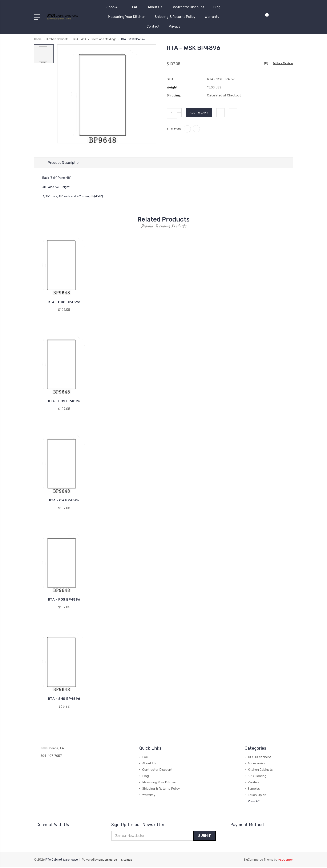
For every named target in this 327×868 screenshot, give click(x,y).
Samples (254, 789)
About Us (155, 7)
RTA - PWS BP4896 (64, 302)
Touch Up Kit (257, 796)
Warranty (212, 17)
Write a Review (283, 63)
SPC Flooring (257, 777)
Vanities (253, 783)
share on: (174, 128)
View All (254, 802)
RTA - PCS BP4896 (64, 402)
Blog (217, 7)
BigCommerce (108, 861)
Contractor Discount (188, 7)
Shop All (115, 7)
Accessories (256, 764)
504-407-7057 (51, 756)
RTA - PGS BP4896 (64, 600)
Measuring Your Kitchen (127, 17)
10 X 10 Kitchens (260, 758)
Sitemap (128, 861)
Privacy (175, 26)
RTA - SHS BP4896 (64, 699)
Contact (153, 26)
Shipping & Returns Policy (175, 17)
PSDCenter (285, 861)
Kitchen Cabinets (260, 770)
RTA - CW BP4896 (64, 501)
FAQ (135, 7)
